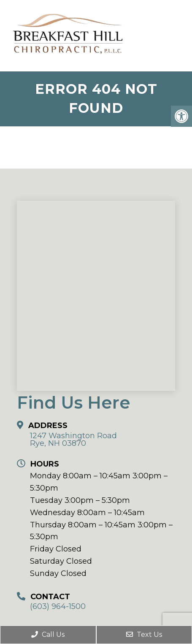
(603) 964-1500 (58, 606)
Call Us (48, 634)
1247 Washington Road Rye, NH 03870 (73, 439)
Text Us (144, 634)
